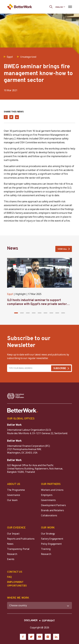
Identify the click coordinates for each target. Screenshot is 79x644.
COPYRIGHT (48, 621)
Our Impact (13, 534)
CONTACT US (15, 572)
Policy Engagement (52, 544)
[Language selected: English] (60, 7)
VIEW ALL (62, 249)
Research (12, 554)
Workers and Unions (52, 490)
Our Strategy (48, 534)
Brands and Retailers (52, 510)
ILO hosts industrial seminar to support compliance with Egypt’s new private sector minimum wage (37, 304)
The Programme (16, 490)
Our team (12, 500)
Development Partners (53, 505)
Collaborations (49, 515)
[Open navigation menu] (70, 7)
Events (11, 559)
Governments (48, 500)
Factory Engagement (52, 539)
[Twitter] (31, 637)
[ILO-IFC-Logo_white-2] (16, 396)
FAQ (9, 577)
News (10, 544)
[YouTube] (39, 637)
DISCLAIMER (31, 621)
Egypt (10, 294)
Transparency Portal (18, 549)
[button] (16, 313)
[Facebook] (23, 637)
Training (46, 549)
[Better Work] (23, 410)
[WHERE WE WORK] (39, 605)
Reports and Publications (21, 539)
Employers (47, 495)
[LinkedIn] (56, 637)
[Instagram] (48, 637)
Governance (14, 495)
